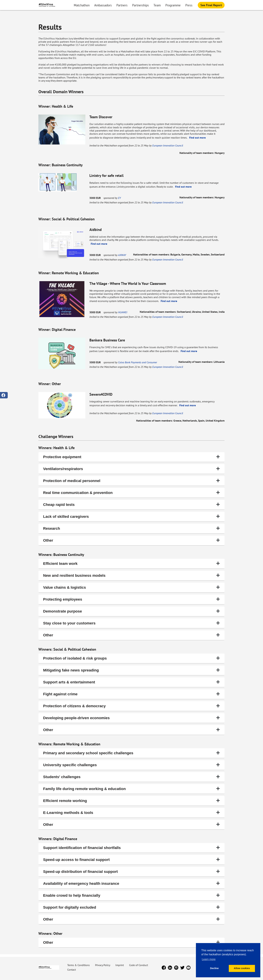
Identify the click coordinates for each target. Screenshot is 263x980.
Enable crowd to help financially (131, 895)
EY (120, 198)
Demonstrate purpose (131, 611)
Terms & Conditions (79, 965)
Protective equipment (131, 457)
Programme (173, 5)
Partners (122, 5)
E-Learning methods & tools (131, 812)
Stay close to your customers (131, 623)
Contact (72, 970)
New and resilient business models (131, 575)
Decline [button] (214, 968)
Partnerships (140, 5)
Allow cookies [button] (242, 968)
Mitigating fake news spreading (131, 670)
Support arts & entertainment (131, 682)
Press (189, 5)
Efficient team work (131, 563)
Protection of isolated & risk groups (131, 658)
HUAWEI (123, 312)
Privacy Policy (103, 965)
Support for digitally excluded (131, 907)
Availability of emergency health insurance (131, 883)
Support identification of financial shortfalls (131, 847)
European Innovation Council (168, 145)
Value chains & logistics (131, 587)
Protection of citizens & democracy (131, 706)
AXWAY (122, 255)
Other (131, 540)
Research (131, 528)
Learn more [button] (209, 959)
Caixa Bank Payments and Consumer (138, 362)
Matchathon (82, 5)
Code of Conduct (139, 965)
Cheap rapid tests (131, 504)
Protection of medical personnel (131, 480)
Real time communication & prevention (131, 492)
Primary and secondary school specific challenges (131, 753)
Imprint (120, 965)
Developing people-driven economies (131, 718)
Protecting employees (131, 599)
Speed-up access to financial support (131, 859)
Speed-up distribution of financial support (131, 871)
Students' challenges (131, 777)
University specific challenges (131, 765)
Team (157, 5)
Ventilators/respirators (131, 469)
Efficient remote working (131, 800)
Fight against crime (131, 694)
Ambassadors (103, 5)
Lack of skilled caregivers (131, 516)
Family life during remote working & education (131, 788)
